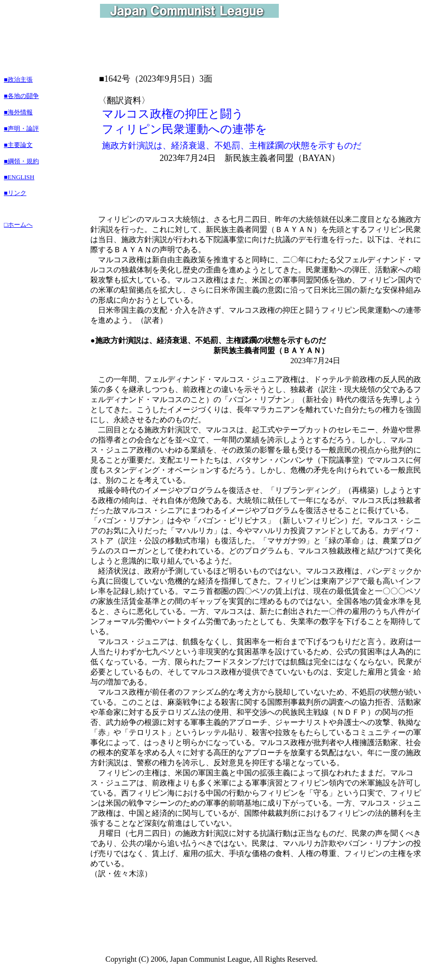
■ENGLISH (19, 177)
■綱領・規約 (21, 161)
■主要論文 (18, 145)
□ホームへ (18, 225)
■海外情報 (18, 112)
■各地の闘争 (21, 96)
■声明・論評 (21, 129)
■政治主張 (18, 80)
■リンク (15, 193)
